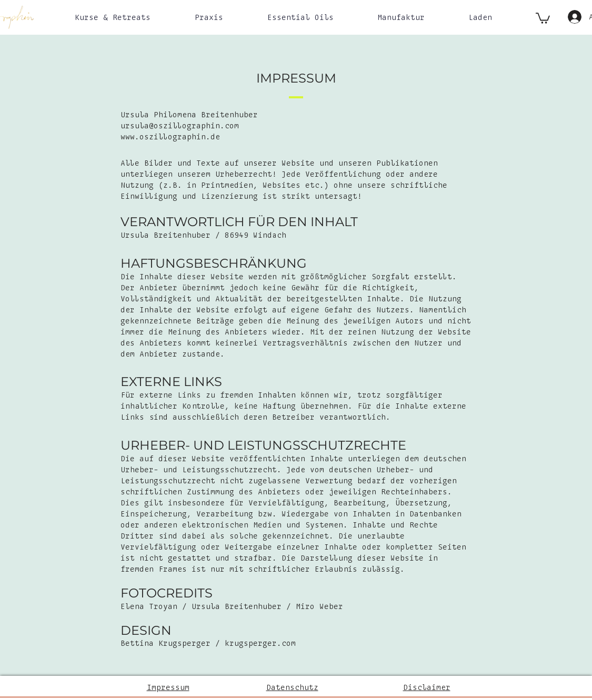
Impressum (168, 688)
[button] (113, 18)
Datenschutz (292, 688)
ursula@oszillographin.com (180, 126)
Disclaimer (427, 688)
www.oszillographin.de (170, 137)
